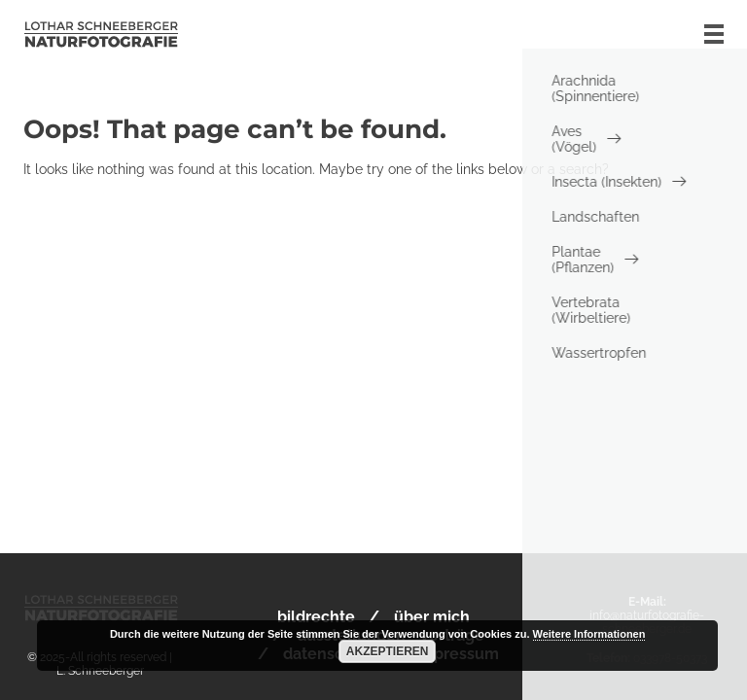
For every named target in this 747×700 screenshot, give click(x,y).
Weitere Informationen (589, 634)
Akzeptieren (388, 651)
